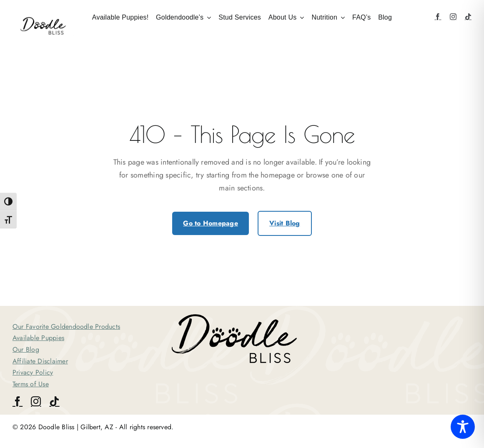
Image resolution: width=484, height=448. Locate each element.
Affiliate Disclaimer (40, 361)
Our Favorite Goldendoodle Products (66, 327)
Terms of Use (31, 384)
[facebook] (438, 17)
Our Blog (26, 349)
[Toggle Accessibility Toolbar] (463, 427)
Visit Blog (285, 223)
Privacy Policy (33, 372)
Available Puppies (38, 338)
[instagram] (453, 17)
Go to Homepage (210, 223)
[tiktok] (468, 17)
